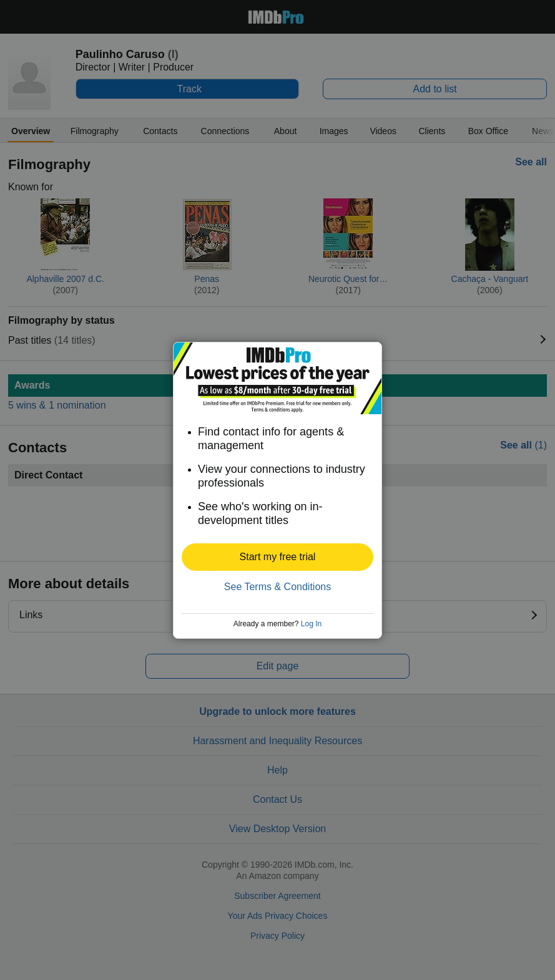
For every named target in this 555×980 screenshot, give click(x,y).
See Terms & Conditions (277, 587)
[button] (277, 557)
